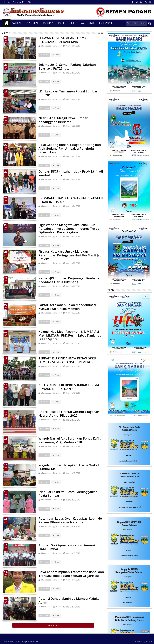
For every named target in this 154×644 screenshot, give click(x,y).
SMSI (92, 23)
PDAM (82, 23)
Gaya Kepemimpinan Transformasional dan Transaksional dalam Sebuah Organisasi (71, 574)
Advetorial (32, 23)
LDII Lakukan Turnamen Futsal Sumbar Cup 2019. (68, 93)
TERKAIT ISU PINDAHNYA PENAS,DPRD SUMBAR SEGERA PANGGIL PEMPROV (67, 360)
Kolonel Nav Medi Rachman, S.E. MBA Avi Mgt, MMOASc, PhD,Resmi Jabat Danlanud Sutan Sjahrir (70, 335)
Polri (61, 23)
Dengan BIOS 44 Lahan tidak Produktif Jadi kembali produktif (71, 173)
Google (149, 641)
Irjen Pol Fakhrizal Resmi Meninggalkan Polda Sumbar (68, 494)
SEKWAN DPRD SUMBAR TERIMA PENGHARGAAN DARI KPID (63, 40)
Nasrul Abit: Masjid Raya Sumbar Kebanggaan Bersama (63, 120)
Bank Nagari (105, 23)
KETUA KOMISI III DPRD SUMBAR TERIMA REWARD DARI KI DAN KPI (69, 387)
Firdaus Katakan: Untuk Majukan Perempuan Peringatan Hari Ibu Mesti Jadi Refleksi (70, 255)
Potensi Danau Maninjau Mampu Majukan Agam (70, 600)
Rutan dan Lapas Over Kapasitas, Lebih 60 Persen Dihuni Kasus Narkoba (70, 520)
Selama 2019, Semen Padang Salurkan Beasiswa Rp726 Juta (67, 66)
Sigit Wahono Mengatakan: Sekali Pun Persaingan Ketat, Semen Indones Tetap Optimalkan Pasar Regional (69, 228)
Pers (71, 23)
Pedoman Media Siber (23, 2)
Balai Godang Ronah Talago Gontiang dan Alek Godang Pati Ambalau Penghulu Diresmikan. (70, 148)
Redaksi (7, 2)
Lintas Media (8, 641)
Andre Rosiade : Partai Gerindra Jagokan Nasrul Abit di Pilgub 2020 (69, 413)
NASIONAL (17, 23)
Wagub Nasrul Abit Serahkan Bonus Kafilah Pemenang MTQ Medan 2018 (71, 440)
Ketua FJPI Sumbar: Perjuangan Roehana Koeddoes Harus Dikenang (69, 280)
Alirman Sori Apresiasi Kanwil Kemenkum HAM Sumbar (70, 547)
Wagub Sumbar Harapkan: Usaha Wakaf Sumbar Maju (69, 467)
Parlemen (48, 23)
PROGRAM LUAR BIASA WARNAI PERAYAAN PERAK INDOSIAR (71, 200)
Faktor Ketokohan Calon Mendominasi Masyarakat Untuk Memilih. (67, 307)
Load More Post (53, 625)
